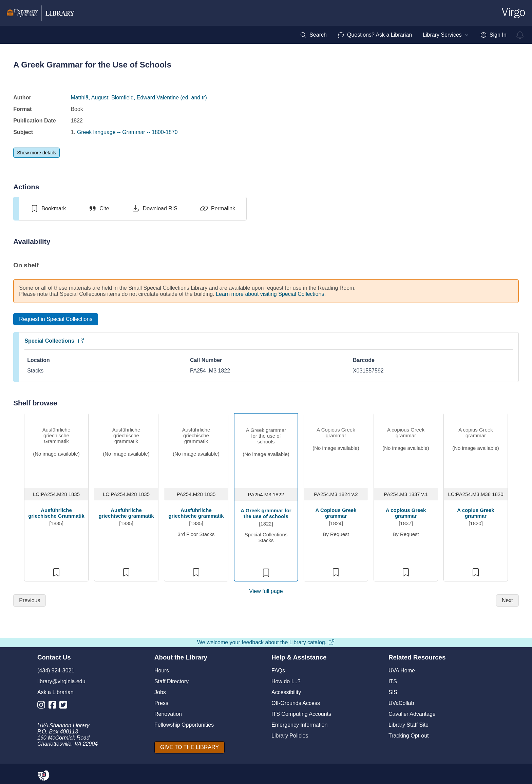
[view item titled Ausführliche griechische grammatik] (126, 450)
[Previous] (30, 600)
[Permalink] (217, 209)
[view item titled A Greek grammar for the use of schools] (266, 450)
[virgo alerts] (520, 35)
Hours (162, 671)
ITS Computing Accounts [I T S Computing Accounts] (301, 714)
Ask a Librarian (55, 692)
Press (161, 703)
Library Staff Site (408, 725)
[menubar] (403, 35)
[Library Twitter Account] (65, 706)
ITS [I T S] (393, 681)
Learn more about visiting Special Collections (270, 294)
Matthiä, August (89, 98)
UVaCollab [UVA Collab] (401, 703)
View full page (266, 591)
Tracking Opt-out (409, 736)
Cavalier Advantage (412, 714)
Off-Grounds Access (296, 703)
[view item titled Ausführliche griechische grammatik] (196, 450)
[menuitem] (313, 35)
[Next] (507, 600)
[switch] (48, 209)
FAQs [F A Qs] (278, 671)
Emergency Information (299, 725)
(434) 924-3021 (56, 671)
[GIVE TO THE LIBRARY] (189, 747)
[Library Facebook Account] (54, 706)
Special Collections (54, 341)
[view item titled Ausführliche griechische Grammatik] (56, 450)
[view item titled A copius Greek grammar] (476, 450)
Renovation (168, 714)
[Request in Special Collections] (56, 319)
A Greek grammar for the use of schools (266, 513)
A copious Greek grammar (406, 513)
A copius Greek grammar (476, 513)
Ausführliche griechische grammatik (196, 513)
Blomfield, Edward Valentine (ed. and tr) (159, 98)
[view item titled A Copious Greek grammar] (336, 450)
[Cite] (99, 209)
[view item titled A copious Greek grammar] (406, 450)
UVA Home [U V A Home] (402, 671)
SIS (393, 692)
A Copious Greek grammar (336, 513)
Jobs (160, 692)
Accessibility (286, 692)
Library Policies (290, 736)
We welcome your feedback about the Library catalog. (266, 642)
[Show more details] (36, 153)
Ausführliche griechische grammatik (126, 513)
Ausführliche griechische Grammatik (56, 513)
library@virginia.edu (61, 681)
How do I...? (286, 681)
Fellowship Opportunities (184, 725)
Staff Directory (172, 681)
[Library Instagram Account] (43, 706)
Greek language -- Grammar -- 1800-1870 (127, 132)
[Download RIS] (155, 209)
